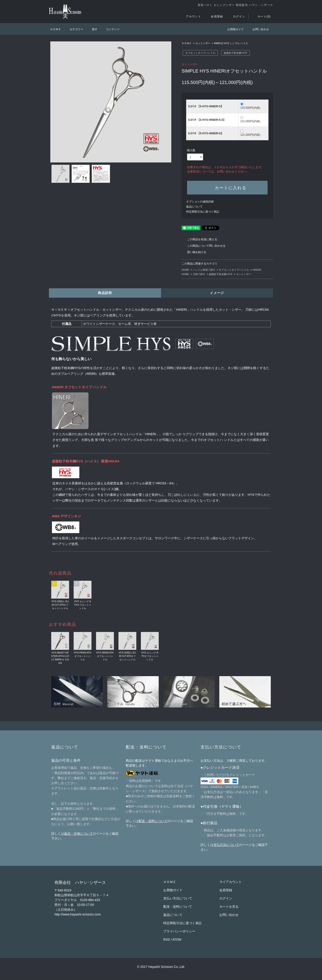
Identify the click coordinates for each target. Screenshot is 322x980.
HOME (185, 270)
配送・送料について (153, 821)
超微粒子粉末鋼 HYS (235, 53)
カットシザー (203, 43)
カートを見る (229, 907)
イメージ (217, 293)
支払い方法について (178, 898)
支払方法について (226, 845)
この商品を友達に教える (199, 239)
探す (92, 29)
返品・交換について (78, 834)
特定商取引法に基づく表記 (203, 212)
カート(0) (261, 16)
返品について (194, 207)
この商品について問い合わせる (204, 246)
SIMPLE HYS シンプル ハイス (231, 43)
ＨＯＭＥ (56, 29)
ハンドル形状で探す (204, 270)
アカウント (191, 16)
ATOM (177, 940)
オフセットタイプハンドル (200, 53)
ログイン (236, 16)
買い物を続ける (194, 252)
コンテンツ (110, 29)
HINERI (257, 270)
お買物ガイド (233, 29)
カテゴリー (74, 29)
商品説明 (105, 293)
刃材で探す (199, 274)
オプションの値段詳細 (200, 202)
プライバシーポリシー (179, 931)
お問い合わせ (258, 29)
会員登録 (214, 16)
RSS (167, 940)
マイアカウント (231, 882)
